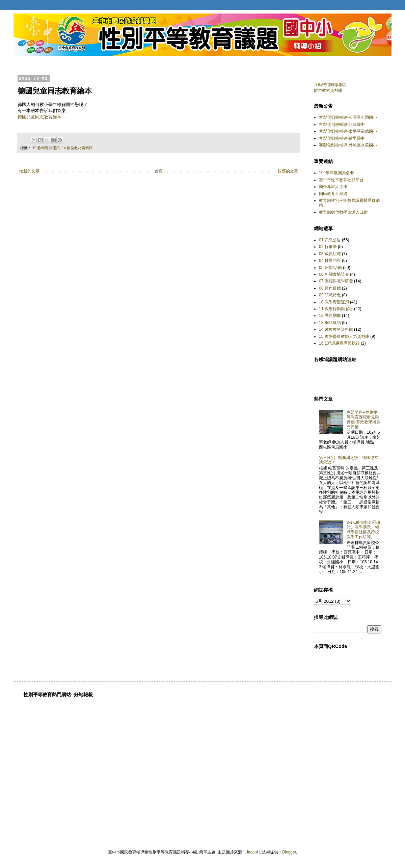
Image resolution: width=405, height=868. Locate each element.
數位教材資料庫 (328, 90)
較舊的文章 (288, 171)
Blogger (289, 852)
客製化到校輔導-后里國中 (342, 138)
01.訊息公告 (330, 240)
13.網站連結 (330, 323)
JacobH (253, 852)
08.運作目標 (330, 288)
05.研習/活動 (330, 268)
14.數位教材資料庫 (77, 148)
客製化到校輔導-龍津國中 (342, 125)
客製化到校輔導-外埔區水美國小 (348, 145)
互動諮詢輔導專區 (330, 85)
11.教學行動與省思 (336, 309)
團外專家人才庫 (333, 187)
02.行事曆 (328, 247)
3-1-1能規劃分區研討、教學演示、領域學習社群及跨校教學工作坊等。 (363, 530)
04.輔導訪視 (330, 261)
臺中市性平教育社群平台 (341, 180)
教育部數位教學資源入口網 (343, 212)
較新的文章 (29, 171)
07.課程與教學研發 (336, 281)
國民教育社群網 (333, 194)
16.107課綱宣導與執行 (339, 343)
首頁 (159, 171)
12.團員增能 (330, 316)
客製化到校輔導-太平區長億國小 (348, 131)
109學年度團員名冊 (336, 173)
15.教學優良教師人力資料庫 (344, 336)
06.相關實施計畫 (334, 274)
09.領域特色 (330, 295)
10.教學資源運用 (46, 148)
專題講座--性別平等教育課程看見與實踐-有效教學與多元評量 (363, 420)
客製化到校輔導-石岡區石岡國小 (348, 117)
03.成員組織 (330, 254)
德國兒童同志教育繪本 (39, 117)
